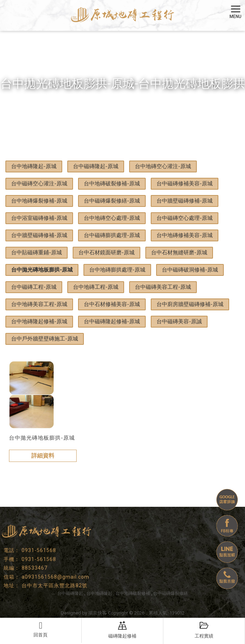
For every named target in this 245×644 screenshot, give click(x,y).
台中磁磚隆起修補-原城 (112, 321)
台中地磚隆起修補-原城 (39, 321)
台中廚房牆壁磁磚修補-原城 (190, 304)
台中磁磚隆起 (70, 593)
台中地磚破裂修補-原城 (112, 184)
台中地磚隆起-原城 (34, 166)
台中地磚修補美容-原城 (185, 235)
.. (146, 613)
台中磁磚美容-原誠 (179, 321)
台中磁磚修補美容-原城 (185, 184)
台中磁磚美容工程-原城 (163, 287)
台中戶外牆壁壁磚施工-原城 (45, 339)
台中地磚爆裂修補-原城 (39, 201)
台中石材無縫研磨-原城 (179, 252)
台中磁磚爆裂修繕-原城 (112, 201)
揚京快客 (97, 613)
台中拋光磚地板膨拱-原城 (42, 270)
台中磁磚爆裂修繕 (171, 593)
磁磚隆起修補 (122, 630)
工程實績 (204, 630)
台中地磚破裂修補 (133, 593)
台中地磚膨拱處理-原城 (117, 270)
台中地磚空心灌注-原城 (163, 166)
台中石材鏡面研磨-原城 (106, 252)
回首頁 (41, 629)
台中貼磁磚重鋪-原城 (37, 252)
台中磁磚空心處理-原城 (185, 218)
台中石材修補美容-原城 (112, 304)
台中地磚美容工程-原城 (39, 304)
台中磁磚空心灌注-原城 (39, 184)
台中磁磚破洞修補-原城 (190, 270)
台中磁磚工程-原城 (34, 287)
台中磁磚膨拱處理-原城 (112, 235)
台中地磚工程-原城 (96, 287)
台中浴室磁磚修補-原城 (39, 218)
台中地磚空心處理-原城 (112, 218)
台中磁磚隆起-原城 (96, 166)
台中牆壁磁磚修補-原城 (185, 201)
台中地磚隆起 (99, 593)
